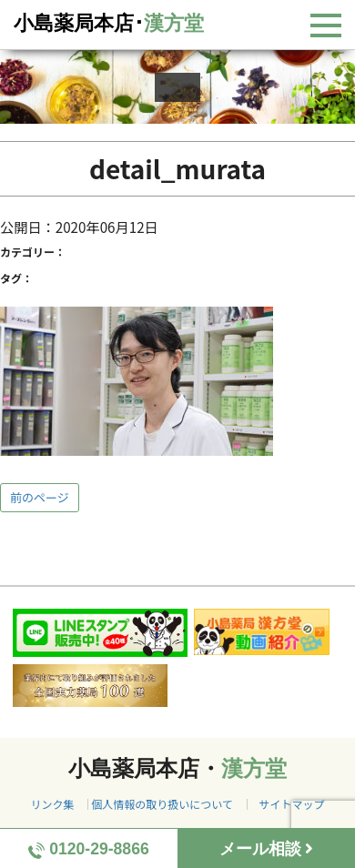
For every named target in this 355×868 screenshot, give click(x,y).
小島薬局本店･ (109, 23)
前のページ (40, 497)
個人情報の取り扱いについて (162, 804)
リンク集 (52, 804)
